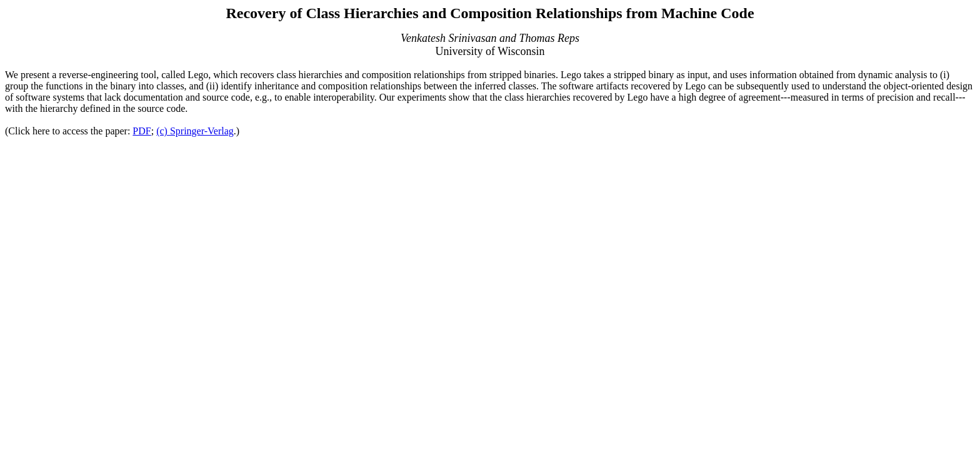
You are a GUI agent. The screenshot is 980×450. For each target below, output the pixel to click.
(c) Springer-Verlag (195, 131)
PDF (142, 131)
